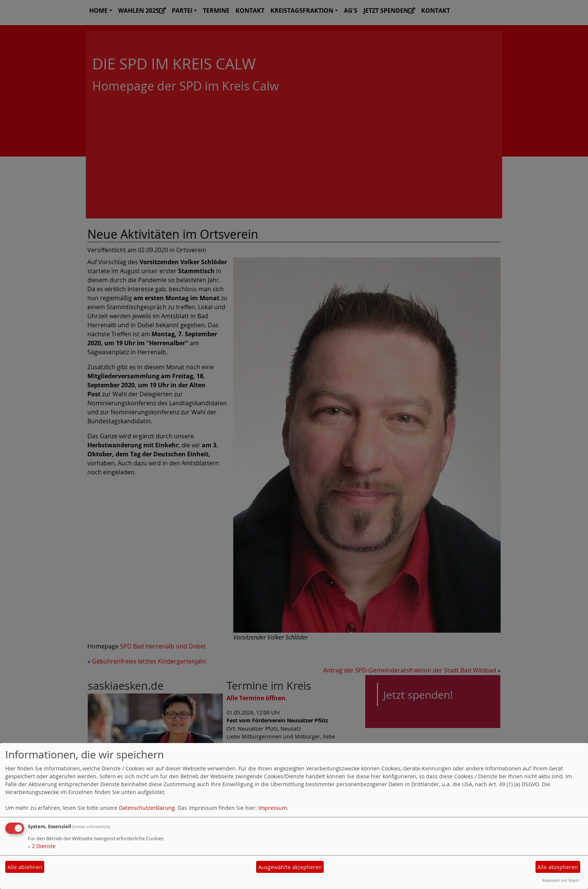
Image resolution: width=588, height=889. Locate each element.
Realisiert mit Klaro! (561, 880)
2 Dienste (42, 846)
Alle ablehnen (25, 867)
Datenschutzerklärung (147, 808)
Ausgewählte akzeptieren (290, 867)
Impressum (273, 808)
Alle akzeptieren (558, 867)
